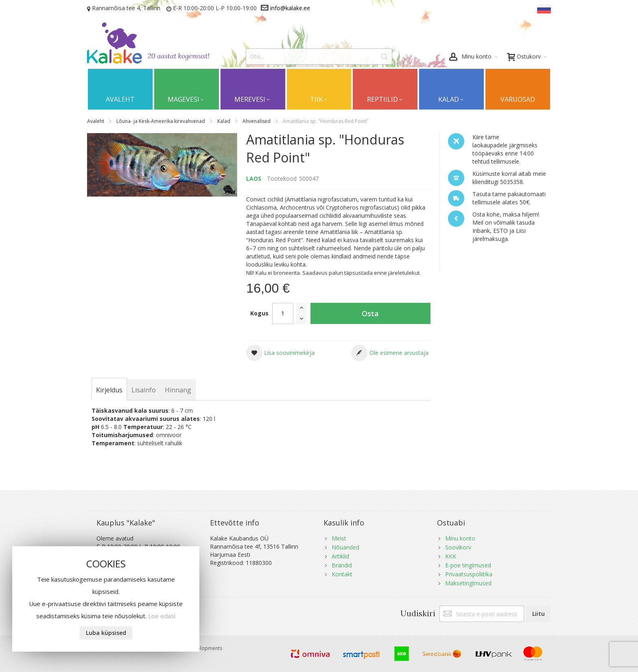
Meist (339, 538)
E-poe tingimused (468, 565)
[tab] (109, 390)
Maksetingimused (468, 583)
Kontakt (342, 574)
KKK (451, 556)
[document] (106, 599)
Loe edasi (162, 616)
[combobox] (319, 57)
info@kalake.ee (290, 8)
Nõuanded (345, 547)
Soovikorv (458, 547)
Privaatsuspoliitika (469, 574)
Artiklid (340, 556)
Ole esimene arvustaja (399, 353)
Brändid (342, 565)
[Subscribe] (539, 614)
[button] (280, 353)
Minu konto (460, 538)
